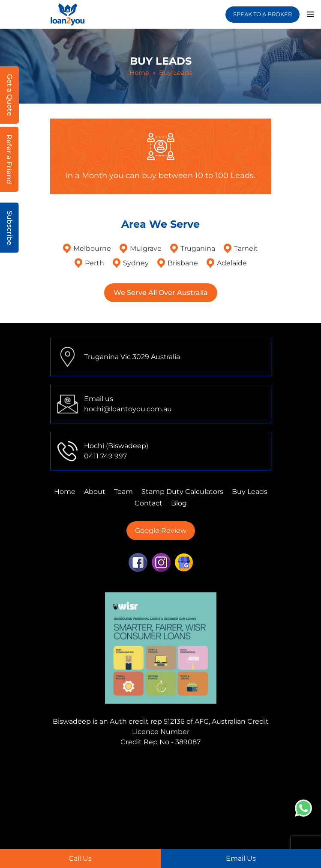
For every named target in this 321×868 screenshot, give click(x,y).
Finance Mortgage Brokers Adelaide (174, 796)
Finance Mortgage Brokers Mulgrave (113, 765)
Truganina (198, 248)
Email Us (241, 858)
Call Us (80, 858)
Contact (148, 503)
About (95, 492)
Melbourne (92, 248)
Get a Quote (10, 95)
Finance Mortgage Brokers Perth (141, 786)
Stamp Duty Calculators (182, 492)
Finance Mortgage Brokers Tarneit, (149, 775)
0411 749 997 (105, 456)
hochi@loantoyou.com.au (128, 409)
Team (123, 492)
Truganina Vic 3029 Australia (132, 357)
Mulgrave (146, 248)
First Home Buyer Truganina (200, 806)
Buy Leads (250, 492)
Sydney (136, 263)
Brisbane (183, 263)
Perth (94, 263)
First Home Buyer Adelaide (146, 827)
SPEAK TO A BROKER (262, 14)
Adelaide (232, 263)
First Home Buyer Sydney (163, 816)
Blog (179, 503)
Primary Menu (311, 14)
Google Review (161, 531)
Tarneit (246, 248)
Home (139, 73)
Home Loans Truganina (177, 837)
